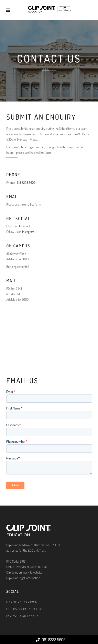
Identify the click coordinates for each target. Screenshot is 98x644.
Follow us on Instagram (25, 609)
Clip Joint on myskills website (24, 572)
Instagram (28, 232)
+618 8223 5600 (26, 183)
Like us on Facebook (22, 602)
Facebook (25, 226)
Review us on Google (22, 616)
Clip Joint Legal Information (23, 578)
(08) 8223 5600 (51, 640)
